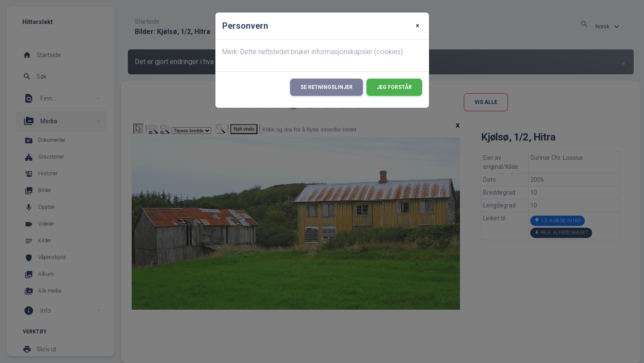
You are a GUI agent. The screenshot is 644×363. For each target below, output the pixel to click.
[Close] (418, 26)
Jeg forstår (394, 87)
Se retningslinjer (327, 87)
